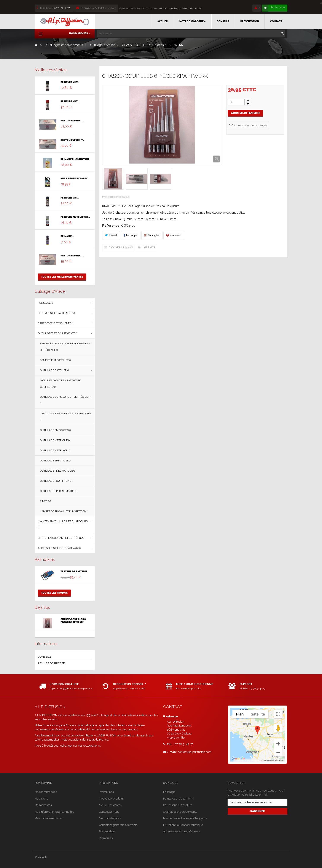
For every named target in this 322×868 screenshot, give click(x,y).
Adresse (171, 716)
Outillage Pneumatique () (57, 471)
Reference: (111, 226)
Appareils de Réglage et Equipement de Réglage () (65, 347)
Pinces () (45, 501)
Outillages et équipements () (58, 333)
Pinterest (174, 235)
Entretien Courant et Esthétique (183, 825)
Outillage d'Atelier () (54, 370)
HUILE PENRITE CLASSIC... (75, 179)
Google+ (152, 235)
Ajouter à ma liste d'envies (250, 126)
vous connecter (168, 8)
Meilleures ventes (51, 70)
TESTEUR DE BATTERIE (74, 572)
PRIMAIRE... (67, 236)
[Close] (321, 2)
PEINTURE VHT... (70, 82)
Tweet (111, 235)
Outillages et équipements (180, 812)
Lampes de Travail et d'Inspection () (64, 511)
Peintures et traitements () (57, 313)
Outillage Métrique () (55, 440)
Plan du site (106, 838)
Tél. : (168, 744)
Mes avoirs (41, 799)
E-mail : (170, 752)
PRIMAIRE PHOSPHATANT (75, 159)
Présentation (107, 831)
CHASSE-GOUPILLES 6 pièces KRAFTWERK (73, 621)
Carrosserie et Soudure (178, 805)
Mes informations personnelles (54, 812)
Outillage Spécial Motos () (58, 491)
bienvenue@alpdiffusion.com (96, 8)
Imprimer (149, 247)
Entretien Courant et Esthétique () (62, 538)
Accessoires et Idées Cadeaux (182, 831)
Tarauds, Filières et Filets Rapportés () (66, 417)
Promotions (45, 559)
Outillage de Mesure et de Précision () (65, 400)
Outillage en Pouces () (55, 430)
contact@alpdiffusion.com (195, 752)
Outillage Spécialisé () (55, 461)
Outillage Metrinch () (55, 450)
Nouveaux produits (111, 799)
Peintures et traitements (178, 799)
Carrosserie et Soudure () (56, 323)
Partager (131, 235)
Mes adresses (43, 805)
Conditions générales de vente (118, 825)
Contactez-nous (109, 812)
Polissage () (46, 303)
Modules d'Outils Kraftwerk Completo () (60, 384)
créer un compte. (192, 8)
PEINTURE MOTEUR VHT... (75, 217)
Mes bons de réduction (49, 818)
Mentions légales (110, 818)
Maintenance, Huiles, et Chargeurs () (63, 525)
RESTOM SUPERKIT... (73, 121)
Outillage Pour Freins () (57, 481)
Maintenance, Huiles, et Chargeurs (185, 818)
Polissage (169, 792)
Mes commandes (46, 792)
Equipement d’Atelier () (55, 360)
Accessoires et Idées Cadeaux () (59, 548)
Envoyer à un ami (121, 247)
